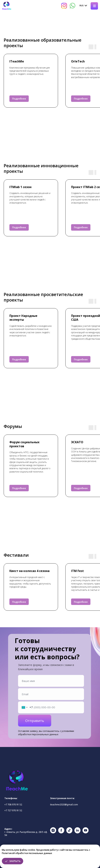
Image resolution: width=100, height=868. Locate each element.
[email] (51, 694)
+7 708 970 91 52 (13, 805)
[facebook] (61, 832)
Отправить (35, 721)
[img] (7, 6)
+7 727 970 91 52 (13, 810)
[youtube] (86, 832)
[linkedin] (77, 832)
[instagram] (53, 832)
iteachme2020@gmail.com (64, 805)
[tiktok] (69, 832)
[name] (51, 681)
